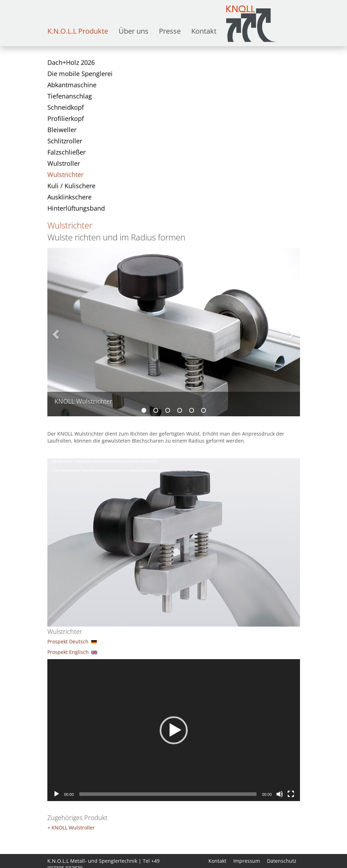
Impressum (247, 861)
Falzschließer (66, 152)
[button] (174, 730)
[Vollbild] (291, 794)
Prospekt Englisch (68, 652)
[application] (174, 529)
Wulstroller (64, 163)
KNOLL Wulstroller (73, 828)
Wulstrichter (65, 175)
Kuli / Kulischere (71, 186)
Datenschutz (282, 861)
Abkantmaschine (72, 85)
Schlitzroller (65, 141)
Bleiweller (62, 130)
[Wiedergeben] (56, 794)
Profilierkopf (66, 118)
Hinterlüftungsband (76, 208)
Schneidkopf (66, 107)
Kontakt (204, 31)
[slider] (168, 794)
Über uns (134, 31)
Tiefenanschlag (70, 96)
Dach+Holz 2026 (71, 62)
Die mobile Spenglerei (80, 74)
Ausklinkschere (69, 197)
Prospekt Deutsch (68, 641)
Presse (170, 31)
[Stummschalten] (280, 794)
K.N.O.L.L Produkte (78, 31)
